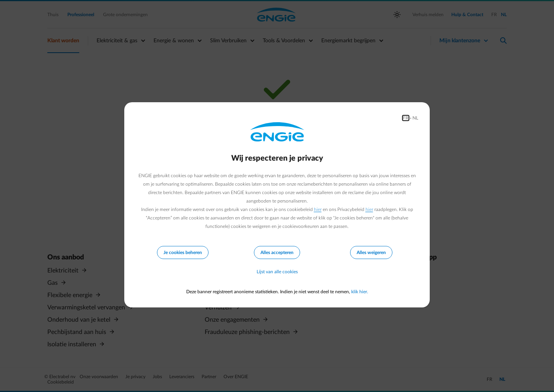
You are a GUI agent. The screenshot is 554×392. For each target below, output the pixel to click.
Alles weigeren (371, 252)
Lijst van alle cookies (277, 272)
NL (415, 118)
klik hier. (360, 292)
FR (406, 118)
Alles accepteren (277, 252)
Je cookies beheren (183, 252)
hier (318, 209)
